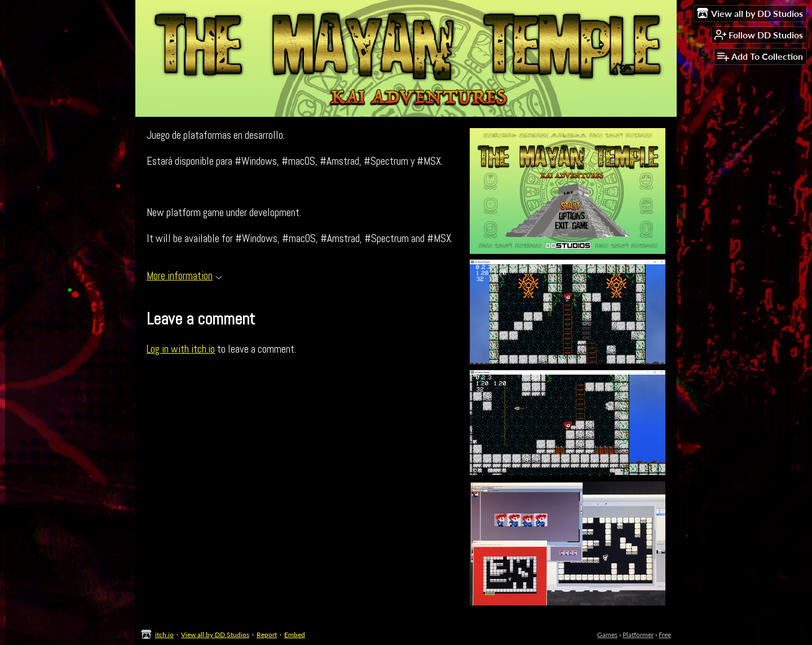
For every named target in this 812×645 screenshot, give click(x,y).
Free (665, 635)
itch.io (164, 635)
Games (607, 635)
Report (267, 635)
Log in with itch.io (181, 349)
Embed (295, 635)
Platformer (638, 635)
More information (184, 276)
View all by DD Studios (215, 635)
